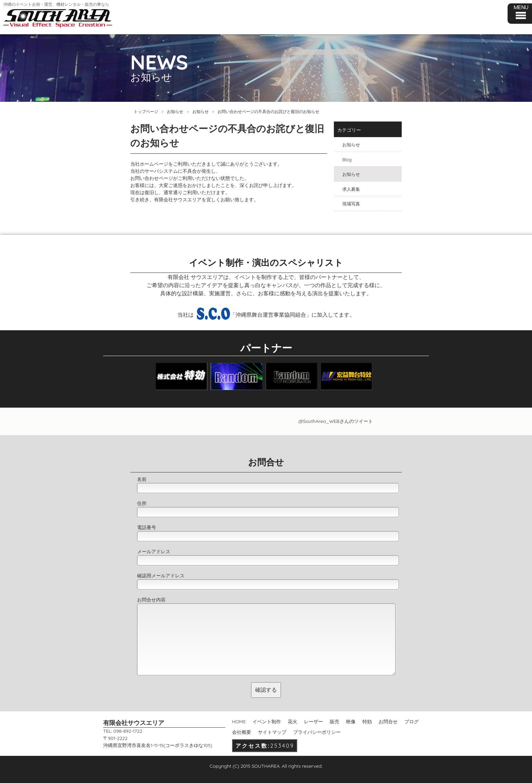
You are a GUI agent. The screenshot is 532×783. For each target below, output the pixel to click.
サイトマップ (272, 732)
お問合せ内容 (151, 600)
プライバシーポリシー (317, 732)
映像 (351, 722)
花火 (292, 722)
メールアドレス (154, 552)
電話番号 (147, 527)
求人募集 (351, 189)
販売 (335, 722)
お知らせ (175, 111)
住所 (142, 503)
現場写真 (351, 204)
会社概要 (242, 732)
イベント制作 (267, 722)
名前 (142, 479)
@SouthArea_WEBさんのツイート (335, 421)
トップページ (146, 111)
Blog (347, 160)
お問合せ (388, 722)
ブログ (412, 722)
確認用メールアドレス (161, 576)
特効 (367, 722)
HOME (239, 722)
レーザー (313, 722)
